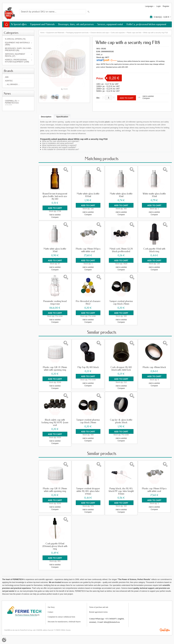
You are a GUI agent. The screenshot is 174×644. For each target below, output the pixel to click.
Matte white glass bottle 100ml (88, 195)
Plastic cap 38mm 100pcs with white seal (88, 250)
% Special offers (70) (15, 39)
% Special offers (19, 24)
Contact (50, 612)
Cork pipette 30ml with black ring (154, 250)
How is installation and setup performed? (58, 143)
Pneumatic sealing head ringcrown (55, 303)
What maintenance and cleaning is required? (59, 145)
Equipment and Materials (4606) (17, 44)
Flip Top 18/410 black (88, 367)
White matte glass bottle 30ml (154, 195)
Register (166, 6)
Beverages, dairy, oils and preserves (76, 24)
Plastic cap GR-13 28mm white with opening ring (55, 369)
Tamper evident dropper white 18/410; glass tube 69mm (88, 491)
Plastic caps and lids (134, 33)
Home (42, 33)
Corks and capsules (118, 33)
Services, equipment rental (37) (15, 55)
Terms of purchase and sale (99, 607)
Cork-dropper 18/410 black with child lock (121, 369)
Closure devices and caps (100, 33)
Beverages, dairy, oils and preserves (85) (18, 49)
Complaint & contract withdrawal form (61, 617)
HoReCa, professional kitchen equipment (146, 24)
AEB (7, 77)
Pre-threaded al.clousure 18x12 (88, 303)
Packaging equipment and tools (77, 33)
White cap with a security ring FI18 (155, 33)
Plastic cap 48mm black (154, 367)
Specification (62, 117)
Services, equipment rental (110, 24)
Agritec (9, 81)
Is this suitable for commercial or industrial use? (61, 149)
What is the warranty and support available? (59, 147)
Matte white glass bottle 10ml (121, 195)
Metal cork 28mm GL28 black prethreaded (121, 250)
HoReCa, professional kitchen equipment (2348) (17, 61)
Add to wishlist (148, 96)
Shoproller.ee (165, 630)
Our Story (51, 607)
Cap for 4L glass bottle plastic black (121, 421)
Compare (146, 98)
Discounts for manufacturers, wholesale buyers (64, 622)
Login (158, 6)
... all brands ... (12, 84)
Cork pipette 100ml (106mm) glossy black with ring (55, 546)
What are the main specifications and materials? (61, 141)
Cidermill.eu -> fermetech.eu (18, 103)
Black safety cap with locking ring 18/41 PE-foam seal (55, 422)
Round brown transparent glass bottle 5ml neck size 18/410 (55, 196)
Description (46, 117)
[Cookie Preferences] (4, 640)
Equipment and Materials (42, 24)
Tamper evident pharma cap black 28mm (121, 303)
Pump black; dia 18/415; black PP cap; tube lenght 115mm (121, 491)
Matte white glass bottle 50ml (55, 250)
